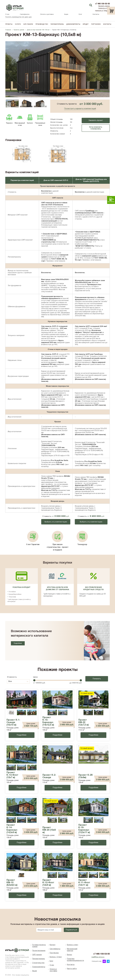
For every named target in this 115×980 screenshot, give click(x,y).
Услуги (18, 24)
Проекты (9, 24)
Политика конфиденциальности (75, 960)
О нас (7, 14)
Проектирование (39, 951)
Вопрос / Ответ (56, 957)
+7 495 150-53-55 (102, 4)
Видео (69, 955)
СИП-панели (28, 24)
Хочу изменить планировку (96, 128)
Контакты (96, 14)
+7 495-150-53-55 (101, 954)
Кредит (86, 24)
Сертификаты (25, 14)
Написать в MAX (104, 8)
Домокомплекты (73, 24)
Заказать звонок (104, 6)
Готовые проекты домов (39, 946)
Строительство (38, 963)
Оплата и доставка (47, 14)
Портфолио (96, 24)
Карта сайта (72, 969)
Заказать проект (96, 120)
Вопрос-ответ (73, 945)
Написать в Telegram (102, 11)
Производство (42, 24)
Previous (9, 105)
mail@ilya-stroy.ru (98, 957)
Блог (80, 14)
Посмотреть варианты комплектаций (80, 109)
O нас (52, 965)
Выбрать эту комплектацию (56, 522)
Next (43, 105)
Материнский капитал (72, 950)
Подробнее (18, 643)
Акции (66, 14)
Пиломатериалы (57, 24)
